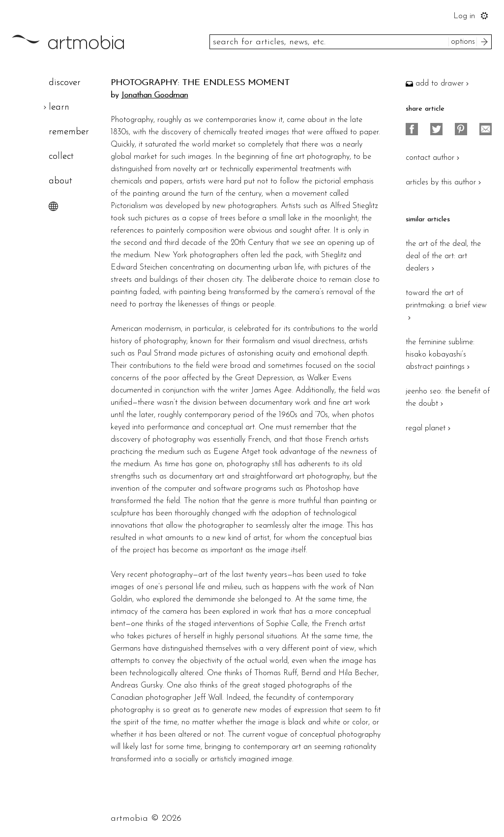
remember (69, 132)
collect (61, 157)
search (486, 42)
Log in (464, 16)
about (60, 181)
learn (59, 107)
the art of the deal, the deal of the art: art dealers (443, 256)
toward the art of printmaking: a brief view (446, 305)
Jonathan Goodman (154, 95)
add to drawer (438, 84)
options (463, 42)
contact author (434, 158)
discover (65, 83)
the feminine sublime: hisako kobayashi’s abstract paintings (440, 355)
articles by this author (445, 182)
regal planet (429, 428)
